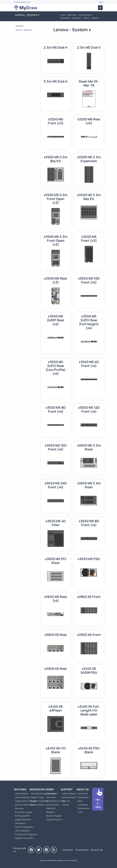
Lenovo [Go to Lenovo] (86, 18)
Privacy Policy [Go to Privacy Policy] (82, 850)
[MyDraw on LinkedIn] (46, 850)
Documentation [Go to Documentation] (69, 797)
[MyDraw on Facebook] (31, 850)
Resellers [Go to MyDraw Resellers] (51, 812)
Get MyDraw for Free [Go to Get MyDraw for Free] (55, 801)
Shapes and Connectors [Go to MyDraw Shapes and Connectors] (26, 801)
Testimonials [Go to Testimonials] (83, 808)
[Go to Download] (98, 799)
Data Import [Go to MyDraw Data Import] (20, 823)
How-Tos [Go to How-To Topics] (66, 801)
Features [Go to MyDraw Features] (20, 789)
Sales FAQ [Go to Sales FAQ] (51, 808)
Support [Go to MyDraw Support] (67, 789)
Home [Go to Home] (63, 15)
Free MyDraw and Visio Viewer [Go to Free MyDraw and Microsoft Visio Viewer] (43, 794)
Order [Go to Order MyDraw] (49, 789)
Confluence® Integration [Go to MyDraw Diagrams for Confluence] (26, 834)
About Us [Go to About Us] (83, 789)
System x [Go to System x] (95, 18)
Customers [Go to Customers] (83, 805)
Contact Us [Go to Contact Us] (83, 794)
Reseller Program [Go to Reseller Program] (54, 816)
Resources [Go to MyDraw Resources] (72, 15)
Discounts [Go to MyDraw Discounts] (51, 797)
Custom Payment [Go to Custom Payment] (54, 820)
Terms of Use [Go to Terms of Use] (97, 850)
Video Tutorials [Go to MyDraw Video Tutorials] (69, 794)
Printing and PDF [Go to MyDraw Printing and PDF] (22, 816)
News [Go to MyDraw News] (80, 801)
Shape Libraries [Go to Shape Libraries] (85, 15)
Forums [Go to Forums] (65, 805)
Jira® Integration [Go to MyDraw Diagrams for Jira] (22, 831)
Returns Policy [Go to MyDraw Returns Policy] (53, 805)
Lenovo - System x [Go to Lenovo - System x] (24, 30)
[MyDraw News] (54, 850)
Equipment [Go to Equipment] (77, 18)
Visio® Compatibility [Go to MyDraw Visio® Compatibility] (24, 827)
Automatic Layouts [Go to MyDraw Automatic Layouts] (24, 812)
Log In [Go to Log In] (101, 2)
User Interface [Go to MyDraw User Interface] (21, 794)
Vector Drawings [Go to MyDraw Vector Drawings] (22, 797)
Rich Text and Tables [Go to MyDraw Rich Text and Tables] (24, 805)
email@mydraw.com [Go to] (22, 2)
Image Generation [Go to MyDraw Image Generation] (23, 820)
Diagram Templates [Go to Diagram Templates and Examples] (39, 801)
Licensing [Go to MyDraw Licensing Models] (51, 794)
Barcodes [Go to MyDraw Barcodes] (19, 808)
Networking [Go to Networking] (65, 18)
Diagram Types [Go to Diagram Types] (37, 797)
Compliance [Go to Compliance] (83, 797)
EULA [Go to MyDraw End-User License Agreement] (80, 812)
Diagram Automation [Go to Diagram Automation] (24, 838)
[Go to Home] (26, 8)
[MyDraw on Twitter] (39, 850)
